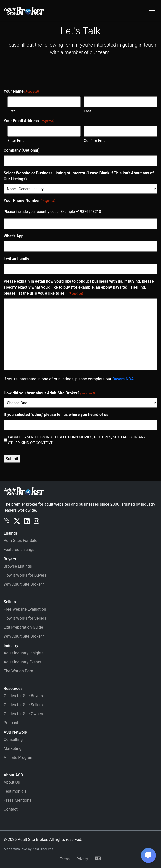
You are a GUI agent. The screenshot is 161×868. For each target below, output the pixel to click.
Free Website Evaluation (25, 609)
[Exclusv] (7, 521)
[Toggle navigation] (152, 10)
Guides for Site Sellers (23, 705)
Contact (11, 809)
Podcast (11, 723)
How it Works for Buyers (25, 575)
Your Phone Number (29, 201)
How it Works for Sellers (25, 618)
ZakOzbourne (43, 849)
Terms (65, 859)
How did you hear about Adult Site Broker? (49, 393)
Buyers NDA (123, 379)
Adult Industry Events (22, 662)
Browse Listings (18, 566)
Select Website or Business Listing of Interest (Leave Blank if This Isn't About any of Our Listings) (79, 176)
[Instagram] (36, 521)
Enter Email (17, 141)
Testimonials (15, 791)
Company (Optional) (22, 150)
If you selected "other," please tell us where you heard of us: (57, 415)
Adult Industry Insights (24, 653)
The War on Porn (18, 671)
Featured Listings (19, 549)
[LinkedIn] (27, 521)
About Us (12, 782)
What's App (14, 236)
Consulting (13, 740)
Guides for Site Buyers (23, 696)
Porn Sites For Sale (20, 540)
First (11, 111)
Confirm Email (96, 141)
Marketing (13, 749)
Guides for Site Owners (24, 714)
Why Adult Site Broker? (24, 584)
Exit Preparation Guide (23, 627)
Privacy (82, 859)
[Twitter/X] (17, 521)
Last (88, 111)
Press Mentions (18, 800)
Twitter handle (17, 259)
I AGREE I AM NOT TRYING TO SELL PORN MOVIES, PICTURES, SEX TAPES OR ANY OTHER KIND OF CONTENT (77, 440)
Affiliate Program (19, 758)
